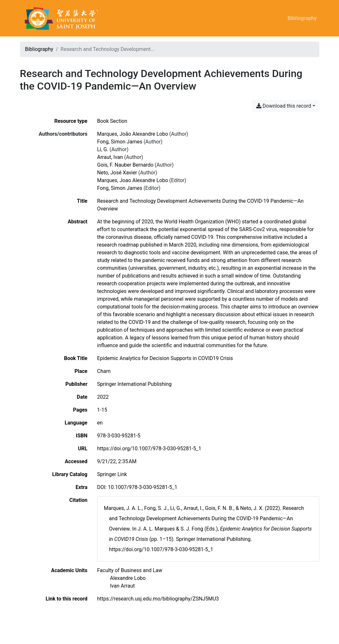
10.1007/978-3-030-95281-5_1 (143, 487)
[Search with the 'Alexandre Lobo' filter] (128, 578)
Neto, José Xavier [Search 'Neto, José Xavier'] (117, 173)
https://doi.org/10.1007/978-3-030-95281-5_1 (149, 449)
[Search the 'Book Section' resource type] (112, 121)
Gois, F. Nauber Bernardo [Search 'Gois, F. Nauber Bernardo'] (125, 165)
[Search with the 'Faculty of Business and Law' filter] (130, 570)
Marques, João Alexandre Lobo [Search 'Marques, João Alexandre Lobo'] (133, 134)
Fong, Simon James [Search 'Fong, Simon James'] (120, 142)
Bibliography (302, 18)
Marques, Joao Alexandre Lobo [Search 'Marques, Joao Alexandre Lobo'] (133, 180)
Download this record (284, 106)
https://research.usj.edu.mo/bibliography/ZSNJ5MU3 (158, 599)
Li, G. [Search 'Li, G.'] (103, 149)
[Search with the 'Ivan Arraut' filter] (122, 586)
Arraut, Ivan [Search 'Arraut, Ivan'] (110, 157)
